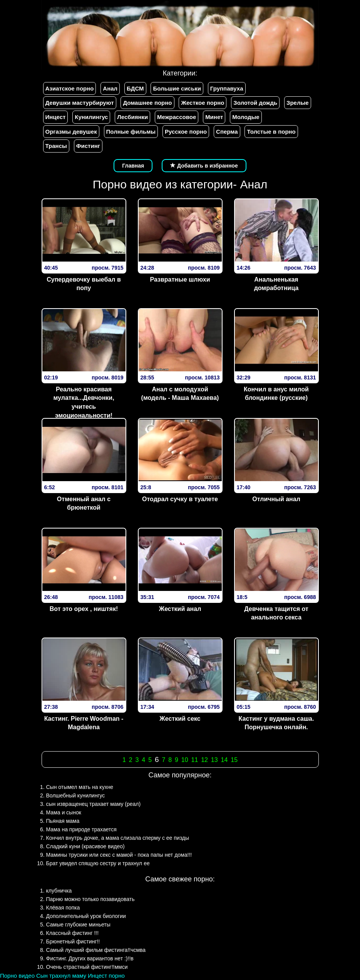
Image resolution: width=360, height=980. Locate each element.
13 (214, 760)
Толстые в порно (271, 132)
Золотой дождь (255, 103)
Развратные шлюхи (180, 279)
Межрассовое (177, 117)
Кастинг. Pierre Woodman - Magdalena (84, 723)
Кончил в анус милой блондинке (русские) (276, 394)
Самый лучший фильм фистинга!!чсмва (96, 950)
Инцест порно (106, 976)
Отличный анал (276, 499)
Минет (214, 117)
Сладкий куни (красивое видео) (85, 846)
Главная (133, 166)
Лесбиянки (132, 117)
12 (204, 760)
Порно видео (17, 976)
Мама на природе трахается (81, 829)
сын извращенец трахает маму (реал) (94, 804)
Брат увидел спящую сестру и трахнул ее (98, 863)
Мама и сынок (64, 812)
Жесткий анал (180, 609)
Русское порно (186, 132)
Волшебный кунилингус (76, 795)
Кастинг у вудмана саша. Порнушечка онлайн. (276, 723)
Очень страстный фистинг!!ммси (87, 967)
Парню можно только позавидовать (90, 899)
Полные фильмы (131, 132)
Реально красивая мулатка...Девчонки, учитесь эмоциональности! (84, 403)
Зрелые (298, 103)
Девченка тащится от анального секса (276, 613)
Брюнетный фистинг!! (73, 941)
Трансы (56, 146)
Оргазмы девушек (71, 132)
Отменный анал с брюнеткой (84, 503)
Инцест (56, 117)
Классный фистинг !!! (73, 933)
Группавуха (227, 88)
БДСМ (135, 88)
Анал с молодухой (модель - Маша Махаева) (180, 394)
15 (234, 760)
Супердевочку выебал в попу (84, 284)
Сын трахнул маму (61, 976)
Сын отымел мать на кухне (80, 787)
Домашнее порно (147, 103)
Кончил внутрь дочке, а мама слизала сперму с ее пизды (118, 838)
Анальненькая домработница (276, 284)
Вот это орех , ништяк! (84, 609)
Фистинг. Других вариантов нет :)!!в (90, 958)
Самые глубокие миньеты (78, 925)
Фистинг (88, 146)
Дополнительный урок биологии (86, 916)
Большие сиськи (177, 88)
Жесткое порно (203, 103)
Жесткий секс (180, 719)
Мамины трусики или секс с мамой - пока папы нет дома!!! (119, 855)
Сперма (227, 132)
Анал (110, 88)
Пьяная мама (63, 821)
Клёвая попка (63, 908)
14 (224, 760)
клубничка (59, 891)
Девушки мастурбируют (80, 103)
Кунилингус (91, 117)
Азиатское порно (70, 88)
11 (194, 760)
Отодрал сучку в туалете (180, 499)
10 (185, 760)
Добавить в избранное (204, 166)
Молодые (246, 117)
